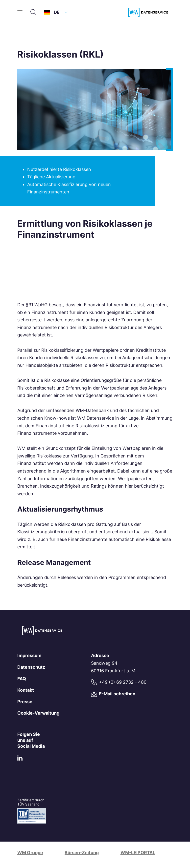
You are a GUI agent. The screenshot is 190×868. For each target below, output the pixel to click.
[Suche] (33, 12)
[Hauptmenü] (20, 12)
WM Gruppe (30, 853)
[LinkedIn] (20, 759)
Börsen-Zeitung (82, 853)
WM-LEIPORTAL (138, 853)
